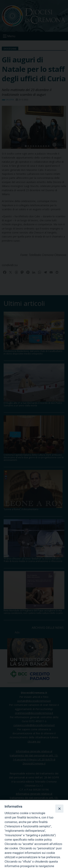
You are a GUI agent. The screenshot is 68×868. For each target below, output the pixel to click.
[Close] (59, 809)
